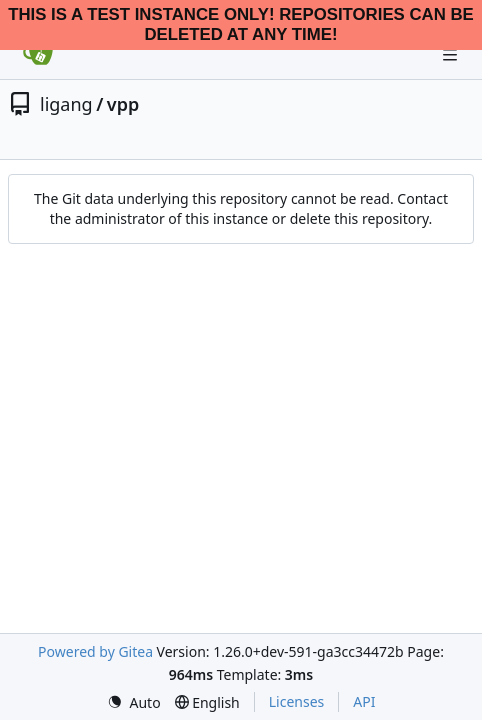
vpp (123, 104)
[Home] (38, 55)
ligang (66, 104)
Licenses (297, 701)
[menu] (134, 702)
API (364, 701)
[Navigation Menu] (452, 54)
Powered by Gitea (95, 651)
